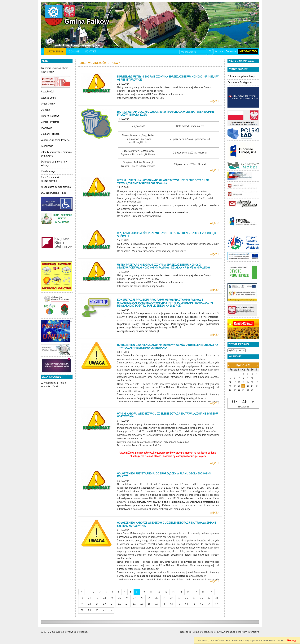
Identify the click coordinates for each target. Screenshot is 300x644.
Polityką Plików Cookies (272, 640)
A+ (221, 51)
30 (157, 598)
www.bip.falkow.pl (149, 331)
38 (216, 598)
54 (194, 604)
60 (97, 610)
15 (181, 592)
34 (187, 598)
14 (173, 592)
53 (187, 604)
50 (164, 604)
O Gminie (46, 110)
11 (151, 592)
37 (209, 598)
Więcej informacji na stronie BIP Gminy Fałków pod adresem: (150, 94)
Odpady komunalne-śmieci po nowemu (55, 154)
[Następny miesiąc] (257, 365)
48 (149, 604)
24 (112, 598)
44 (119, 604)
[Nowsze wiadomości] (82, 592)
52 (179, 604)
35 (194, 598)
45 (127, 604)
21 (90, 598)
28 (142, 598)
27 (134, 598)
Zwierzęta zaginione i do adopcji (54, 163)
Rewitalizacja (48, 171)
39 (82, 604)
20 (82, 598)
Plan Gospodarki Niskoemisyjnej (50, 179)
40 (90, 604)
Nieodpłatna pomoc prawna (56, 187)
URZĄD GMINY (55, 52)
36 (201, 598)
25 (119, 598)
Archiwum (231, 51)
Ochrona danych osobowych (242, 76)
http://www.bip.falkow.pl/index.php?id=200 (141, 98)
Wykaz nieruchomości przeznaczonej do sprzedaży (159, 251)
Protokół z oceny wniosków (146, 216)
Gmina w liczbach (50, 134)
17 (196, 592)
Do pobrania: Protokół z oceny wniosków (139, 445)
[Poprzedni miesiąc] (229, 365)
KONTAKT (91, 52)
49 (157, 604)
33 (179, 598)
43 (112, 604)
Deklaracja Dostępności (240, 82)
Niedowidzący (248, 51)
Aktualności (47, 92)
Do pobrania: (124, 216)
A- (216, 51)
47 (142, 604)
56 (209, 604)
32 (172, 598)
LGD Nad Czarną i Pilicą (54, 193)
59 (90, 610)
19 (211, 592)
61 (104, 610)
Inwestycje (47, 128)
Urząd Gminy (48, 104)
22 (97, 598)
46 (134, 604)
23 (104, 598)
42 (104, 604)
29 (149, 598)
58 (82, 610)
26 (127, 598)
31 (164, 598)
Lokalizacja (47, 146)
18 (203, 592)
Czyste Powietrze (50, 122)
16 (188, 592)
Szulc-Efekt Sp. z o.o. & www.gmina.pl (214, 632)
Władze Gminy (49, 98)
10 (143, 592)
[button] (71, 98)
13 (166, 592)
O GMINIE (74, 52)
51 (172, 604)
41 (97, 604)
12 (158, 592)
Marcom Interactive (249, 632)
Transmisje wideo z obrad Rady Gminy (55, 70)
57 (216, 604)
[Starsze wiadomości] (111, 611)
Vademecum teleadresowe (55, 140)
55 (201, 604)
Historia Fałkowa (50, 116)
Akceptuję (291, 640)
